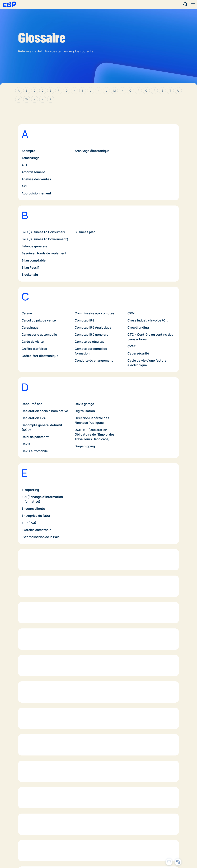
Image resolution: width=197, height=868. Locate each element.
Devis (26, 444)
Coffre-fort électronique (40, 356)
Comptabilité (85, 320)
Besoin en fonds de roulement (44, 253)
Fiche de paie (31, 611)
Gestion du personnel (91, 657)
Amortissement (33, 172)
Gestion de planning (37, 685)
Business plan (85, 232)
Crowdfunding (138, 327)
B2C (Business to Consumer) (43, 232)
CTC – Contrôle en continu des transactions (150, 337)
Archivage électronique (92, 151)
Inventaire (29, 810)
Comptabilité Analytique (93, 327)
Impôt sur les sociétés (38, 781)
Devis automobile (35, 451)
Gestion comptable (36, 664)
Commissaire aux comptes (95, 313)
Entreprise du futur (36, 516)
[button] (193, 4)
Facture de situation (37, 583)
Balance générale (34, 246)
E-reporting (30, 490)
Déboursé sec (32, 404)
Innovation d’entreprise (39, 796)
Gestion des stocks (36, 699)
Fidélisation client (35, 618)
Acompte (28, 151)
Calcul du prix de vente (39, 320)
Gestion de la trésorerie (39, 671)
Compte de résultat (89, 342)
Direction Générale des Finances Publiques (92, 420)
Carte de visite (33, 342)
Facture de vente (34, 590)
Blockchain (30, 274)
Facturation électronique (40, 576)
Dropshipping (85, 446)
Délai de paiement (35, 437)
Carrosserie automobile (39, 334)
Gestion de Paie (33, 678)
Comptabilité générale (92, 334)
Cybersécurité (138, 353)
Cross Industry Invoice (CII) (148, 320)
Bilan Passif (30, 267)
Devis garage (84, 404)
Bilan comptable (34, 260)
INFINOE (28, 788)
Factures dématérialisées (41, 604)
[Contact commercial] (185, 4)
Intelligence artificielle (39, 803)
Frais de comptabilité (90, 583)
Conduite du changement (94, 360)
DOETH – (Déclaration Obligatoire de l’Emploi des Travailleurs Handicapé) (95, 434)
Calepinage (30, 327)
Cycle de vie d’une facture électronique (147, 363)
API (24, 186)
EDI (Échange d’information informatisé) (42, 499)
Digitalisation (85, 411)
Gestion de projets (36, 692)
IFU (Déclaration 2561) (38, 774)
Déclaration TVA (34, 418)
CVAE (132, 346)
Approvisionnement (36, 193)
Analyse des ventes (36, 179)
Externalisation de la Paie (41, 537)
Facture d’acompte (36, 597)
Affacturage (31, 158)
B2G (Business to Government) (45, 239)
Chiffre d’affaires (34, 349)
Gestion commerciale (38, 657)
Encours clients (33, 508)
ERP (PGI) (29, 523)
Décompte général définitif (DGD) (42, 427)
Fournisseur (84, 576)
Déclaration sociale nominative (45, 411)
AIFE (25, 165)
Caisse (27, 313)
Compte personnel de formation (91, 351)
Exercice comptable (36, 530)
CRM (131, 313)
